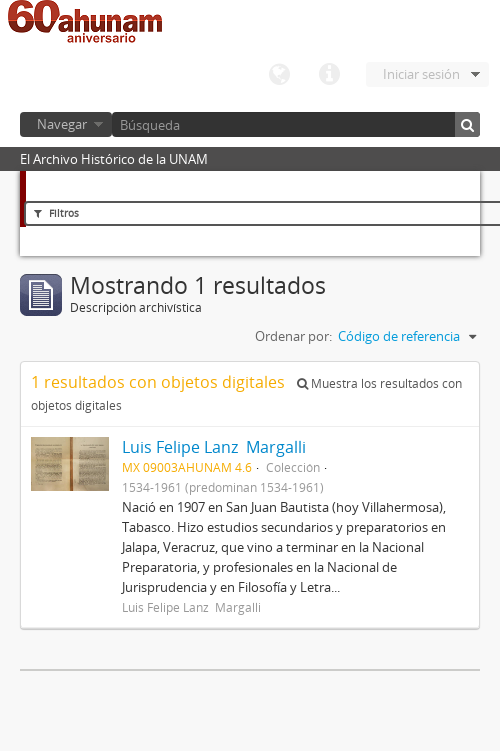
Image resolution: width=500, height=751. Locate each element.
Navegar (62, 124)
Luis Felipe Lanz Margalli (214, 447)
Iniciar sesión (421, 74)
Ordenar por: (293, 336)
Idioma (279, 75)
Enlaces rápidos (329, 75)
